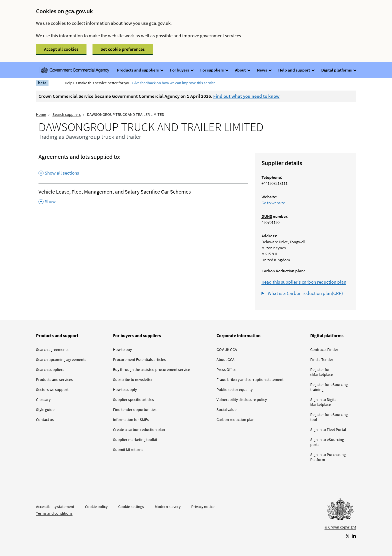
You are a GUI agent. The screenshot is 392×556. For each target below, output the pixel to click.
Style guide (45, 409)
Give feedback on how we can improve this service (174, 83)
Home (41, 114)
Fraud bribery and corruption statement (250, 379)
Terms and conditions (54, 513)
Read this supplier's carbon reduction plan (304, 282)
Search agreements (52, 349)
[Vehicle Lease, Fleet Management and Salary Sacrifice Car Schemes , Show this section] (143, 198)
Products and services (54, 379)
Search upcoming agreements (61, 359)
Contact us (45, 419)
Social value (226, 409)
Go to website (273, 203)
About (242, 70)
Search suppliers (67, 114)
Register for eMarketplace (322, 372)
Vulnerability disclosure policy (242, 399)
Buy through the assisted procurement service (151, 369)
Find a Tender (322, 359)
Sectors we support (52, 389)
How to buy (122, 349)
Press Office (226, 369)
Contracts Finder (324, 349)
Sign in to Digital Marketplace (324, 402)
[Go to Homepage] (340, 510)
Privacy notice (203, 506)
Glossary (43, 399)
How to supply (125, 389)
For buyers (182, 70)
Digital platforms (339, 70)
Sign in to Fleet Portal (328, 429)
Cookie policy (96, 506)
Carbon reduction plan (235, 419)
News (264, 70)
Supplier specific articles (133, 399)
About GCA (225, 359)
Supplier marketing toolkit (135, 439)
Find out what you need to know (246, 96)
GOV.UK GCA (227, 349)
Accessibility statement (55, 506)
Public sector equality (234, 389)
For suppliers (214, 70)
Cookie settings (131, 506)
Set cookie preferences (123, 49)
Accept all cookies (61, 49)
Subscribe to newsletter (133, 379)
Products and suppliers (140, 70)
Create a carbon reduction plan (139, 429)
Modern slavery (168, 506)
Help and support (296, 70)
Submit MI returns (128, 449)
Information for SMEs (131, 419)
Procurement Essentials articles (139, 359)
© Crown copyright (340, 527)
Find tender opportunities (135, 409)
